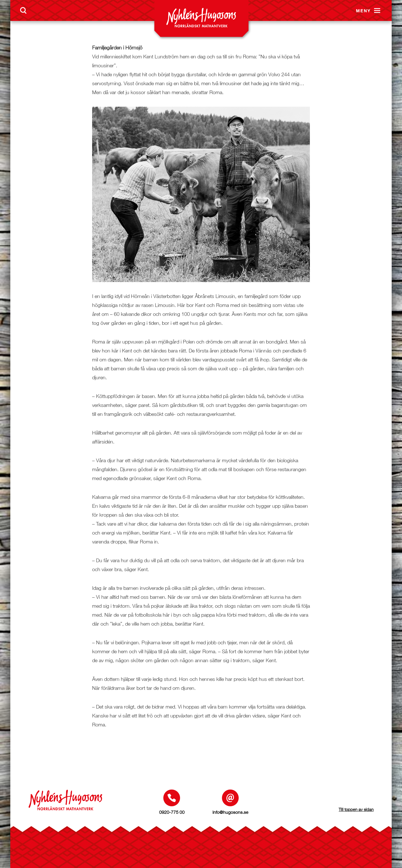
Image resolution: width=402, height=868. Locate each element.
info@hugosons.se (230, 812)
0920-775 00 (172, 812)
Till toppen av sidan (356, 809)
